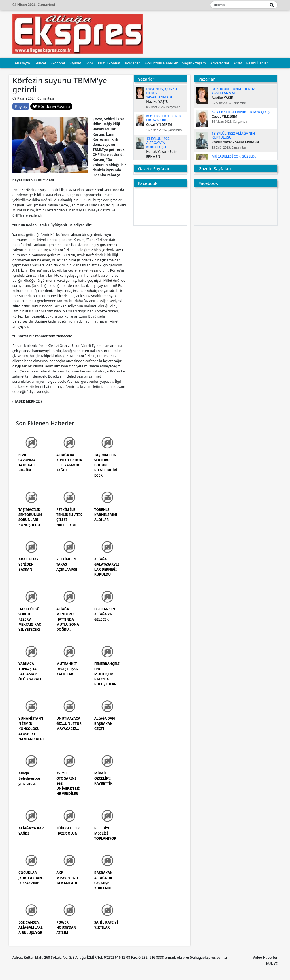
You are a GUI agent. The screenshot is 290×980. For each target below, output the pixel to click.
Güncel (40, 63)
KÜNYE (272, 964)
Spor (90, 63)
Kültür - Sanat (109, 63)
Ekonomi (58, 63)
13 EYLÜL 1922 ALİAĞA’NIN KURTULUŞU (158, 143)
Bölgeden (133, 63)
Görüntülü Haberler (162, 63)
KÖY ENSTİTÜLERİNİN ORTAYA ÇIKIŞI (164, 118)
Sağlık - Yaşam (194, 63)
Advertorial (220, 63)
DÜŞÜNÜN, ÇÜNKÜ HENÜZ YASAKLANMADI (233, 91)
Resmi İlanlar (257, 63)
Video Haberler (265, 957)
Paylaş (21, 106)
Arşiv (237, 63)
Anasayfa (22, 63)
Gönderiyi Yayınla (51, 106)
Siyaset (75, 63)
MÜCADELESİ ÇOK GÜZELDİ (234, 156)
